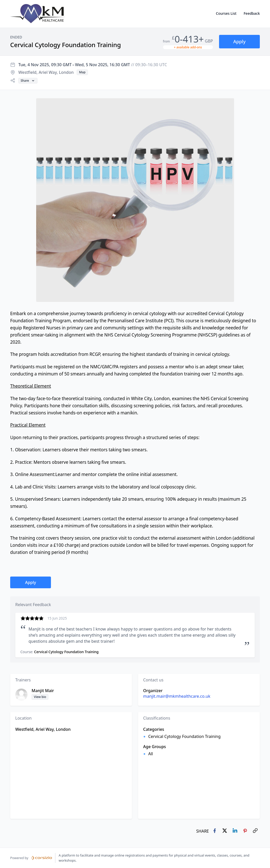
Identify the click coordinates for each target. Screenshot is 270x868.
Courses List (226, 13)
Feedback (252, 13)
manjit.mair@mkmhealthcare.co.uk (177, 696)
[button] (239, 42)
